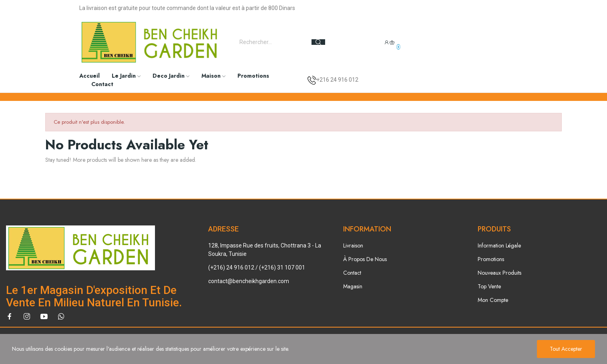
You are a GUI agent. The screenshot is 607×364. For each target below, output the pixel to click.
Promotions (491, 259)
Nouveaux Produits (499, 273)
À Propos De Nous (365, 259)
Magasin (353, 286)
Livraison (353, 245)
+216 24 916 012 (337, 80)
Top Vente (489, 286)
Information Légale (499, 245)
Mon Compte (493, 300)
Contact (352, 273)
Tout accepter (566, 349)
